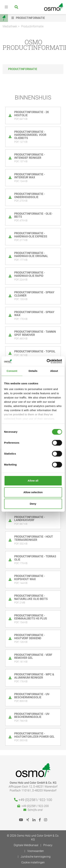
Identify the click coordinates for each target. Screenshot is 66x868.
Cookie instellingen (33, 862)
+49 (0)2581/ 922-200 (33, 806)
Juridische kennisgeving (36, 857)
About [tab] (54, 371)
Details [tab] (33, 371)
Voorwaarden (36, 851)
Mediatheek (10, 26)
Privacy (48, 845)
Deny (33, 504)
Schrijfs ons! (33, 810)
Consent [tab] (12, 371)
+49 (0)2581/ (33, 800)
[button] (38, 18)
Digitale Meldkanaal (26, 845)
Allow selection (33, 492)
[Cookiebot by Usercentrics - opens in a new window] (47, 361)
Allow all (33, 481)
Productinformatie (32, 26)
